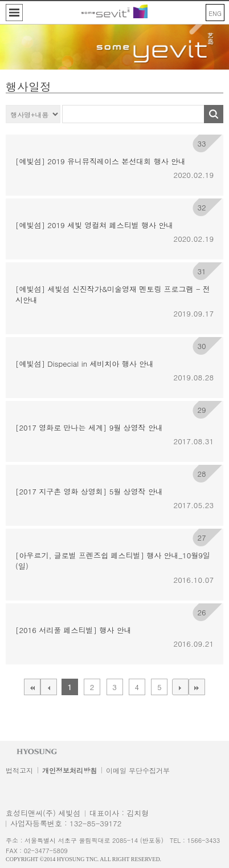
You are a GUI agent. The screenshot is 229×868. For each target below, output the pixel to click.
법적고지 (19, 770)
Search (214, 114)
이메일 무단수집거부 (138, 770)
